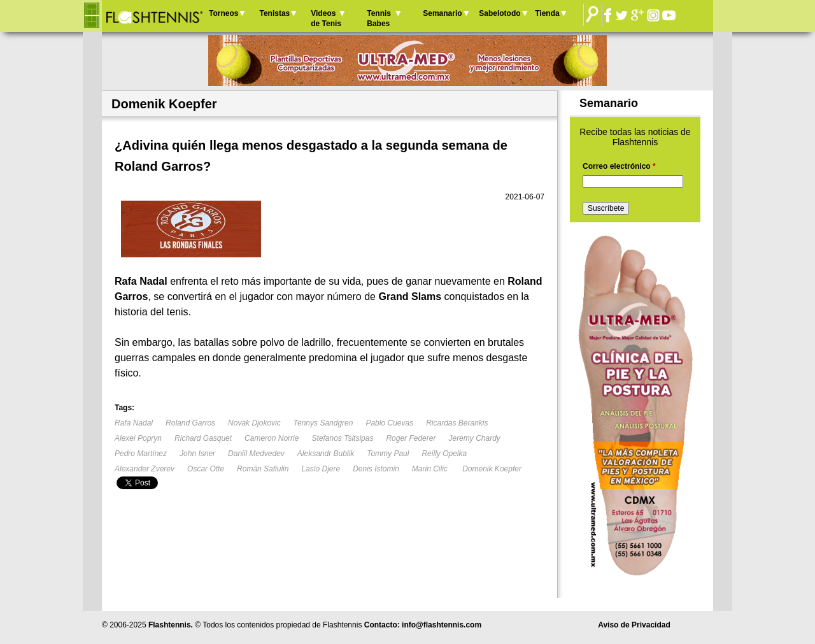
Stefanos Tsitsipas (342, 438)
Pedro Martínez (141, 454)
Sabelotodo (500, 13)
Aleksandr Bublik (326, 454)
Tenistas (274, 13)
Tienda (547, 13)
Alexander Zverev (145, 469)
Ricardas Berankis (457, 423)
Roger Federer (411, 438)
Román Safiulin (263, 469)
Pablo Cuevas (389, 423)
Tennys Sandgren (323, 423)
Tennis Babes (379, 18)
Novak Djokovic (254, 423)
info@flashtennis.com (442, 625)
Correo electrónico (619, 166)
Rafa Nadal (134, 423)
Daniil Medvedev (256, 454)
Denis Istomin (376, 469)
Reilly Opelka (444, 454)
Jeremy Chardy (474, 438)
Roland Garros (190, 423)
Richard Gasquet (203, 438)
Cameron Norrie (272, 438)
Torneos (223, 13)
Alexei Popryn (138, 438)
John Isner (197, 454)
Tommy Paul (388, 454)
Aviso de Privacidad (634, 625)
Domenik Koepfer (492, 469)
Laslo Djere (321, 469)
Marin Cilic (431, 469)
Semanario (442, 13)
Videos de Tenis (326, 18)
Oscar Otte (206, 469)
